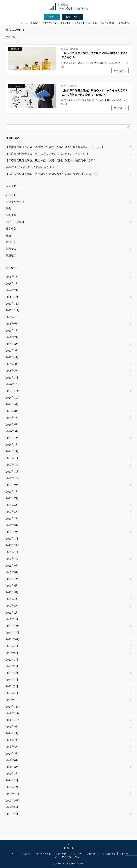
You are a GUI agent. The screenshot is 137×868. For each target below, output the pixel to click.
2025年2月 (12, 371)
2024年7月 (12, 418)
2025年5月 (12, 351)
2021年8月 (12, 653)
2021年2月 (12, 693)
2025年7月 (12, 337)
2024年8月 (12, 411)
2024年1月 (12, 458)
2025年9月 (12, 324)
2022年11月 (13, 552)
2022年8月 (12, 572)
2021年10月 (13, 639)
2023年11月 (13, 471)
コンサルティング (17, 86)
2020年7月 (12, 740)
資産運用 (15, 49)
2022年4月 (12, 599)
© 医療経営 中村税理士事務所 (69, 863)
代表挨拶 (34, 23)
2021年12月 (13, 626)
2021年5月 (12, 673)
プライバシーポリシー (72, 857)
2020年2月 (12, 774)
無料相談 (52, 17)
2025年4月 (12, 357)
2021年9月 (12, 646)
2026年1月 (12, 297)
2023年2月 (12, 532)
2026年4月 (12, 277)
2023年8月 (12, 492)
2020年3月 (12, 767)
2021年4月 (12, 680)
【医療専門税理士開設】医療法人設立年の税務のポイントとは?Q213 (47, 154)
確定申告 (11, 229)
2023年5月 (12, 512)
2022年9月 (12, 565)
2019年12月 (13, 787)
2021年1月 (12, 700)
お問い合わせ (73, 17)
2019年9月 (12, 807)
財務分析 (11, 242)
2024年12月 (13, 384)
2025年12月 (13, 304)
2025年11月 (13, 310)
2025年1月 (12, 377)
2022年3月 (12, 606)
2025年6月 (12, 344)
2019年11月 (12, 794)
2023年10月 (13, 478)
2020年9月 (12, 727)
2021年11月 (12, 633)
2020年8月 (12, 733)
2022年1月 (12, 619)
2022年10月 (13, 559)
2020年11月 (13, 713)
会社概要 (93, 23)
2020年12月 (13, 706)
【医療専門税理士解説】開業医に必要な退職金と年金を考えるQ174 (95, 55)
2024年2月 (12, 451)
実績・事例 (66, 23)
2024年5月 (12, 431)
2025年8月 (12, 330)
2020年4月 (12, 760)
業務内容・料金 (50, 23)
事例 (8, 208)
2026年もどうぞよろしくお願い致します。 (31, 167)
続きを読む (120, 71)
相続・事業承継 (15, 222)
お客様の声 (80, 23)
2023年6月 (12, 505)
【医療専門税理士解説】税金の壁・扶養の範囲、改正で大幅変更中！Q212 (50, 160)
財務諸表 (11, 249)
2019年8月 (12, 814)
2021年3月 (12, 686)
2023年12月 (13, 465)
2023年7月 (12, 498)
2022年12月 (13, 545)
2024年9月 (12, 404)
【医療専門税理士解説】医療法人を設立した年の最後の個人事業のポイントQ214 (54, 147)
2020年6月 (12, 747)
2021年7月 (12, 659)
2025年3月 (12, 364)
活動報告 (11, 215)
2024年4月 (12, 438)
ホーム (23, 23)
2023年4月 (12, 518)
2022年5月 (12, 592)
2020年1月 (12, 780)
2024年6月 (12, 424)
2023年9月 (12, 485)
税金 (8, 235)
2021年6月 (12, 666)
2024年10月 (13, 398)
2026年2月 (12, 290)
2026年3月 (12, 283)
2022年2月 (12, 612)
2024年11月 (13, 391)
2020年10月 (13, 720)
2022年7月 (12, 579)
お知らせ (11, 195)
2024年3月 (12, 445)
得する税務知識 (108, 23)
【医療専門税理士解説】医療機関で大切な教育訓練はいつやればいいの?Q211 (52, 174)
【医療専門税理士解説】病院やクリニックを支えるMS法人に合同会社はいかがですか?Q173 (94, 93)
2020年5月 (12, 753)
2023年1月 (12, 539)
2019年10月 (13, 800)
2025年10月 (13, 317)
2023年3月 (12, 525)
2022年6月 (12, 586)
